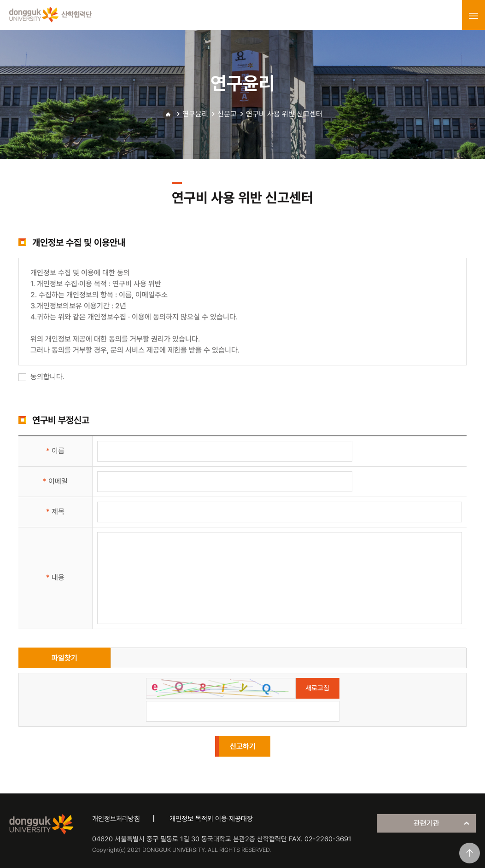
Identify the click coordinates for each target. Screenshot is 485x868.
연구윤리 (195, 114)
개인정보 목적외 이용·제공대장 (211, 819)
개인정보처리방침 (116, 819)
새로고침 (317, 688)
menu (473, 16)
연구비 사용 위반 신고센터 (284, 114)
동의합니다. (41, 377)
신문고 (227, 114)
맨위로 (470, 853)
